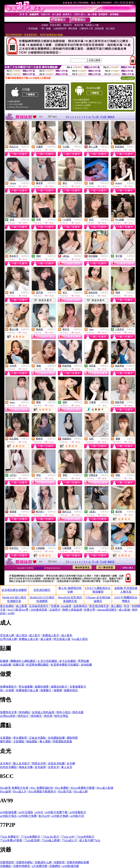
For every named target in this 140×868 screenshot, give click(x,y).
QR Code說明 (128, 78)
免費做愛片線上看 (27, 690)
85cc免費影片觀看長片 (42, 791)
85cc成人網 (81, 791)
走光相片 (6, 763)
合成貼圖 (6, 665)
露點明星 (72, 738)
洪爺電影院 (7, 862)
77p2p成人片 (69, 840)
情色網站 (24, 712)
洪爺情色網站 (24, 862)
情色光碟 (78, 712)
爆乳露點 (6, 741)
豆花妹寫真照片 (39, 606)
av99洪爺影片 (78, 812)
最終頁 (111, 117)
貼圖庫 (4, 661)
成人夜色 (67, 635)
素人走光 (67, 767)
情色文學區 (61, 716)
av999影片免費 (28, 816)
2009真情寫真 (39, 610)
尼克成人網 (7, 635)
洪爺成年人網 (43, 862)
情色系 (48, 716)
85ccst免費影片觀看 (83, 788)
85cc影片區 (65, 791)
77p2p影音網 (32, 840)
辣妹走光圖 (26, 767)
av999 (11, 613)
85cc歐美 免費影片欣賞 (14, 788)
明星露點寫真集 (62, 741)
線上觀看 (22, 606)
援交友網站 (7, 606)
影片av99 (44, 816)
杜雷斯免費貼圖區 (37, 665)
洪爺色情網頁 (22, 866)
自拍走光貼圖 (56, 763)
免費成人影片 (51, 635)
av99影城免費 (8, 812)
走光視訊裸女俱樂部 (14, 590)
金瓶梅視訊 (80, 606)
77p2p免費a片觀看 (11, 840)
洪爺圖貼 (6, 866)
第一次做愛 (7, 690)
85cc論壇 (5, 791)
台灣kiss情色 (8, 716)
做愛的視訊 (71, 690)
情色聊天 (36, 716)
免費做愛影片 (8, 687)
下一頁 (95, 117)
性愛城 (55, 606)
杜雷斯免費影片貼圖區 (65, 665)
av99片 (39, 812)
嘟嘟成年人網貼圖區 (23, 661)
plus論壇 (66, 606)
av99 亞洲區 (26, 812)
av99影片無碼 (60, 816)
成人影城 (124, 610)
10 (90, 117)
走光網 (71, 763)
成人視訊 (22, 635)
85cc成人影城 (105, 788)
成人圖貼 (116, 606)
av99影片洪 (77, 816)
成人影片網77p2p (90, 840)
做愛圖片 (46, 690)
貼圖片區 (19, 665)
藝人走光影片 (22, 763)
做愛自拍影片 (59, 687)
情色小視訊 (63, 712)
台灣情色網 (39, 568)
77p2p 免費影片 (9, 837)
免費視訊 (25, 147)
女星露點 (6, 738)
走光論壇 (40, 767)
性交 (127, 606)
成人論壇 (46, 639)
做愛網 (58, 690)
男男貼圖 (83, 661)
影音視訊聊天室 (99, 606)
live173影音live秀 (18, 610)
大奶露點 (19, 741)
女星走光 (54, 767)
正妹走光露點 (37, 738)
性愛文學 (90, 610)
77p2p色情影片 (85, 837)
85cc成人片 (20, 791)
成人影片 (35, 635)
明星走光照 (39, 763)
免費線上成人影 (29, 639)
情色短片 (23, 716)
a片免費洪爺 (39, 866)
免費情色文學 (8, 712)
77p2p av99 (68, 837)
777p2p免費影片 (31, 837)
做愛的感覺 (42, 687)
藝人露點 (45, 741)
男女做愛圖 (26, 687)
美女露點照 (20, 738)
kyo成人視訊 (80, 639)
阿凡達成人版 (62, 639)
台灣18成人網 (8, 639)
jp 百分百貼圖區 (47, 661)
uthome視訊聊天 (107, 610)
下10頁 (103, 117)
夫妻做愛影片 (78, 687)
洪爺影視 (59, 862)
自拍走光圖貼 (8, 767)
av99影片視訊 (8, 816)
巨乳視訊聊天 (42, 590)
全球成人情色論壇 (43, 712)
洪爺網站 (55, 866)
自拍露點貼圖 (56, 738)
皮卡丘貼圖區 (68, 661)
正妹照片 (55, 610)
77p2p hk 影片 (51, 837)
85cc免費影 (62, 788)
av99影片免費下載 (56, 812)
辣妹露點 (32, 741)
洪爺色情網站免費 (78, 862)
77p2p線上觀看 (51, 840)
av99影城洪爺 (71, 866)
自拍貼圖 (86, 665)
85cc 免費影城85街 (42, 788)
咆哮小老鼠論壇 (72, 610)
